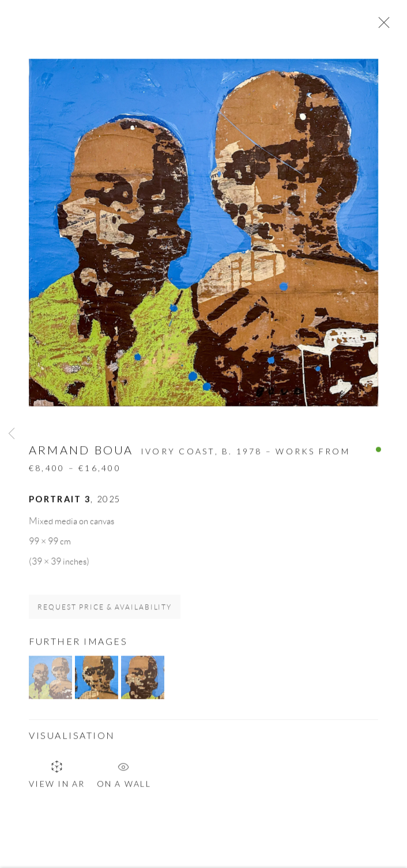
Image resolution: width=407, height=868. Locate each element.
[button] (50, 681)
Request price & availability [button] (105, 610)
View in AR (57, 777)
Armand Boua (81, 453)
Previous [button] (12, 434)
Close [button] (381, 26)
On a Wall (124, 775)
